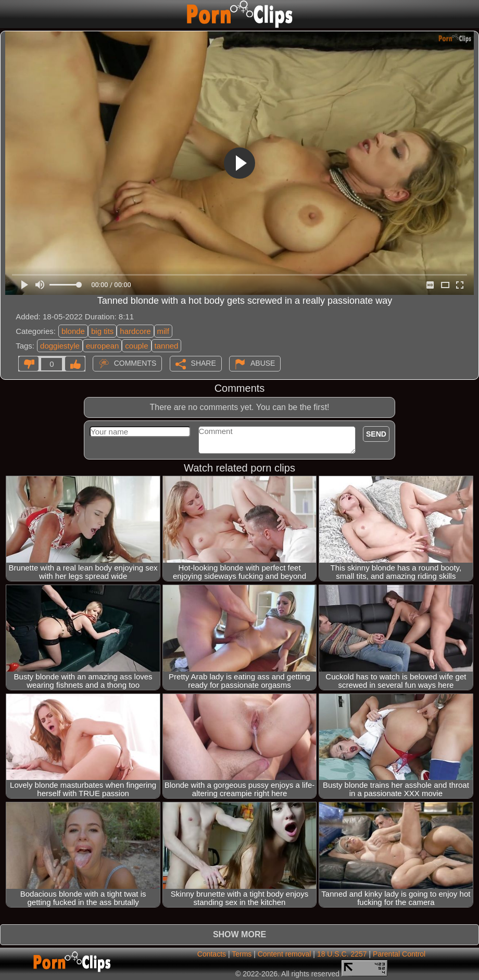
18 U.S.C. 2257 (342, 954)
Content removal (285, 954)
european (102, 346)
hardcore (135, 331)
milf (163, 331)
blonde (73, 331)
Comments (135, 363)
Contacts (212, 954)
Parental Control (399, 954)
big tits (102, 331)
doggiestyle (60, 346)
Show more (240, 934)
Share (204, 363)
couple (136, 346)
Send (376, 434)
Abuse (263, 363)
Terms (242, 954)
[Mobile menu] (9, 14)
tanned (167, 346)
